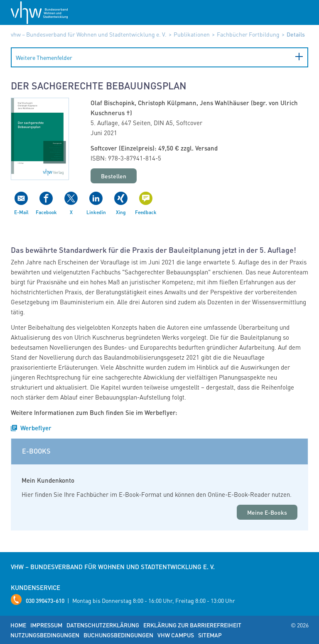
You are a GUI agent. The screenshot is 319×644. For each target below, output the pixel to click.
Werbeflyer (36, 428)
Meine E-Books (267, 512)
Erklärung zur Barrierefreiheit (192, 625)
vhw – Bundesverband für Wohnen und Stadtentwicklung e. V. (89, 34)
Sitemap (210, 635)
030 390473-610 (45, 600)
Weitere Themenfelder (44, 57)
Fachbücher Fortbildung (248, 34)
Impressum (46, 625)
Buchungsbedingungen (118, 635)
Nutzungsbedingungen (45, 635)
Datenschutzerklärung (103, 625)
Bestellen (114, 176)
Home (18, 625)
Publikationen (192, 34)
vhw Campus (176, 635)
